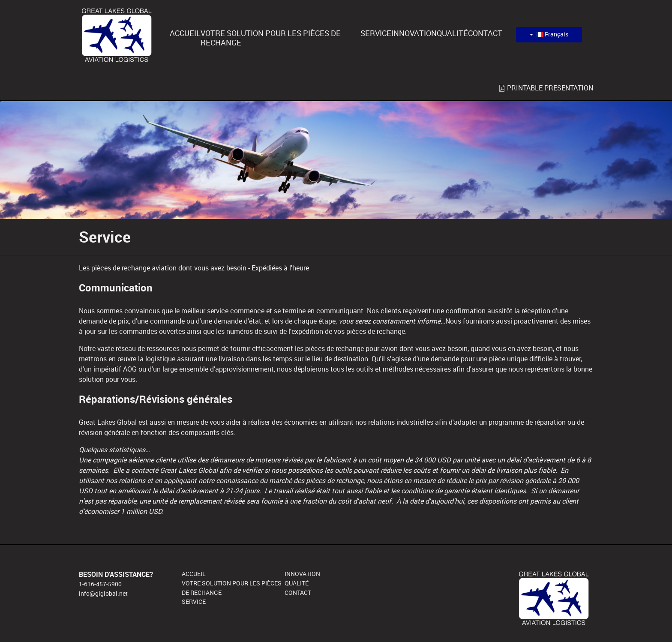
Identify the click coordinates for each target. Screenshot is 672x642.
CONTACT (298, 593)
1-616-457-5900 (100, 584)
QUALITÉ (297, 583)
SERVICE (194, 602)
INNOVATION (302, 574)
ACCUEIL (194, 574)
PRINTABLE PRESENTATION (546, 88)
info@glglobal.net (103, 594)
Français (549, 34)
